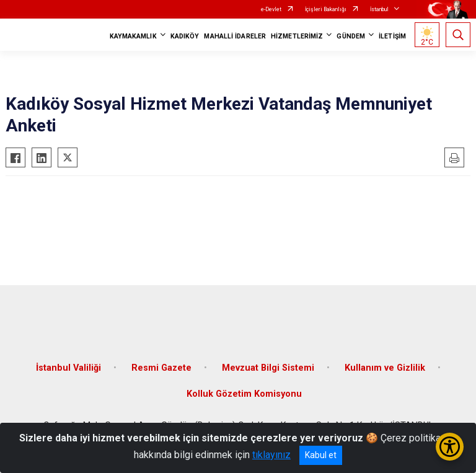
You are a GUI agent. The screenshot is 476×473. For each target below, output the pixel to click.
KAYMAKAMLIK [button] (133, 36)
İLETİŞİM (392, 36)
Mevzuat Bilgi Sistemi (268, 368)
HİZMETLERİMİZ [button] (297, 36)
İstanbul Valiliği (68, 368)
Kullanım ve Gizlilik (385, 368)
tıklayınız (271, 455)
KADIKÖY (185, 36)
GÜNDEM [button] (351, 36)
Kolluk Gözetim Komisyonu (244, 394)
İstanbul (379, 9)
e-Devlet (271, 9)
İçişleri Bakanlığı (326, 9)
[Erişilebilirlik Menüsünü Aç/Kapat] (450, 447)
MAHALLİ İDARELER (235, 36)
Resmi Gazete (161, 368)
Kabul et (321, 455)
